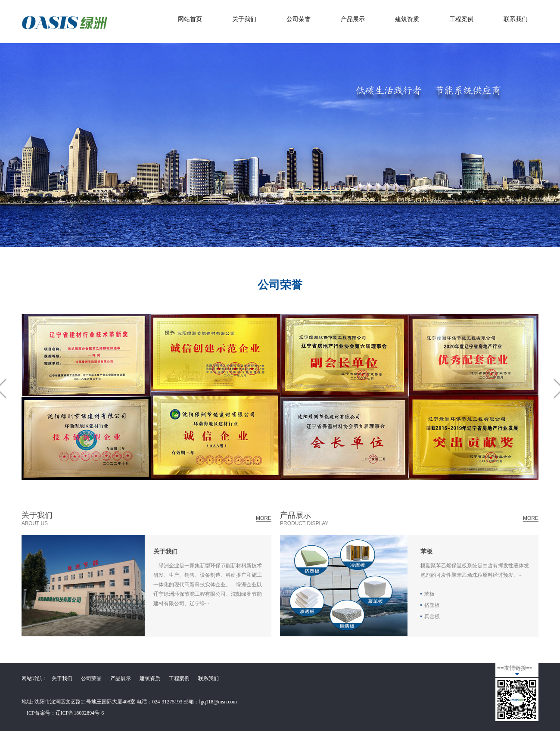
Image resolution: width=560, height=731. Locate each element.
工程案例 (461, 19)
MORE (264, 518)
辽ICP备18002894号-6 (80, 713)
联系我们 (516, 19)
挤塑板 (432, 605)
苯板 (426, 552)
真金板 (432, 616)
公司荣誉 (299, 19)
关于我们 (244, 19)
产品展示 (353, 19)
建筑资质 (407, 19)
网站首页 (190, 19)
